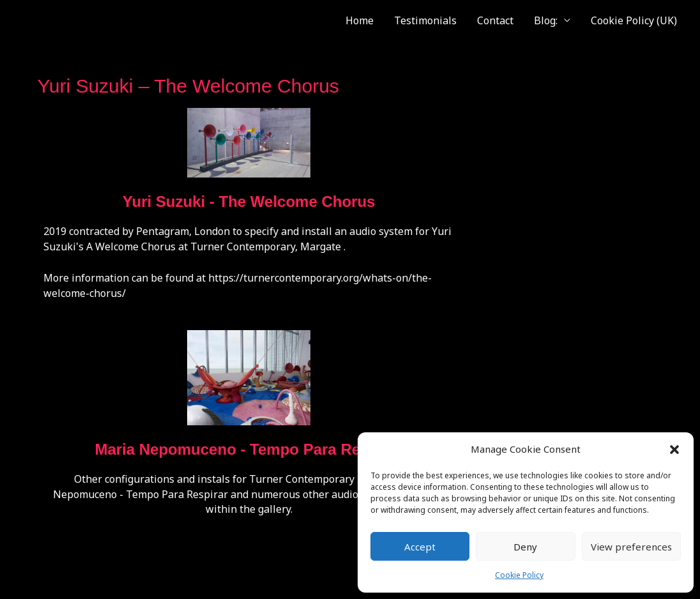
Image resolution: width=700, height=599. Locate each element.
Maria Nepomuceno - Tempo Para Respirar (248, 449)
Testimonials (425, 20)
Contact (495, 20)
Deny (525, 547)
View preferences (631, 547)
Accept (420, 547)
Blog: (546, 20)
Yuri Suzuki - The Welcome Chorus (249, 201)
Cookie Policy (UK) (634, 20)
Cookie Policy (519, 575)
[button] (674, 450)
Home (360, 20)
